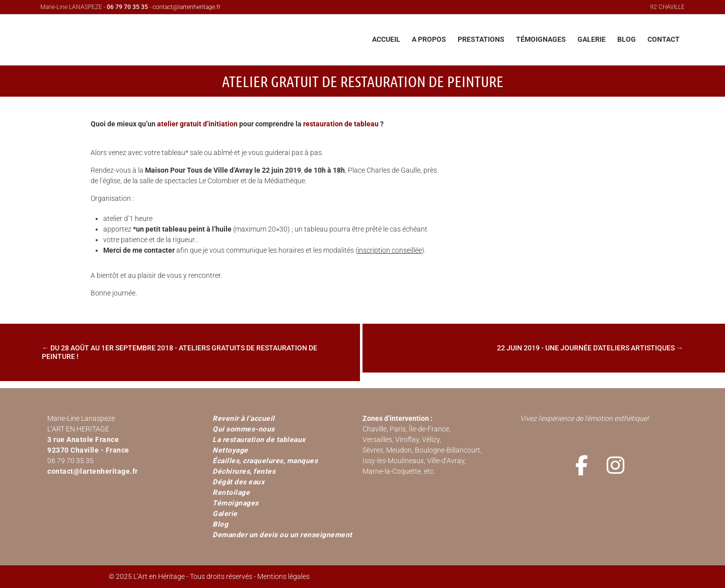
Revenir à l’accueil (244, 418)
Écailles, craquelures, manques (265, 461)
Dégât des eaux (238, 482)
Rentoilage (231, 492)
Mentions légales (283, 576)
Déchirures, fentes (244, 471)
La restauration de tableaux (259, 439)
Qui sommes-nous (244, 429)
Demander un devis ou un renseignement (282, 535)
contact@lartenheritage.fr (187, 7)
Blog (220, 524)
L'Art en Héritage (163, 42)
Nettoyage (230, 450)
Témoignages (236, 503)
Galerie (225, 513)
